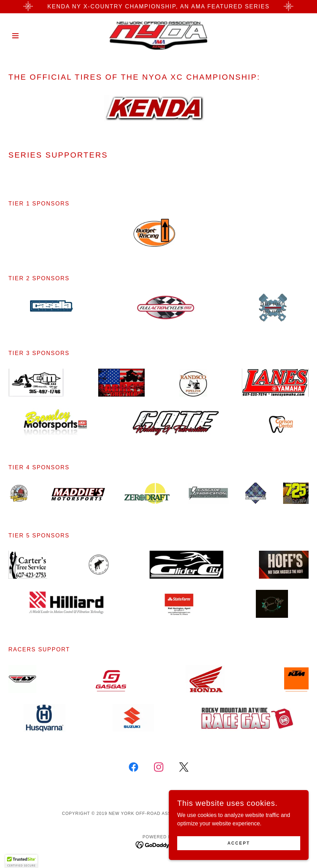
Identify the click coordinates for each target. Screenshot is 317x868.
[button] (31, 36)
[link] (158, 36)
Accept (239, 853)
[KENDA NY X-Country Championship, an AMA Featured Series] (158, 7)
